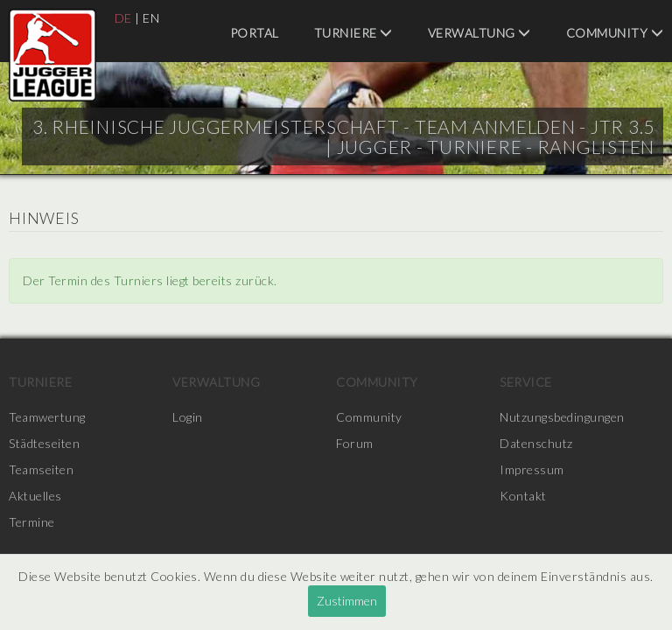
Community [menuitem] (615, 33)
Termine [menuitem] (32, 522)
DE (123, 18)
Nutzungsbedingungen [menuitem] (562, 417)
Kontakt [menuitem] (523, 496)
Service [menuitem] (526, 382)
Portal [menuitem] (255, 33)
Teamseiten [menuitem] (41, 469)
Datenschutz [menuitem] (536, 443)
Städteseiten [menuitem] (44, 443)
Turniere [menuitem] (353, 33)
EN (151, 18)
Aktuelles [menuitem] (35, 496)
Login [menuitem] (188, 417)
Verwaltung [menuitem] (479, 33)
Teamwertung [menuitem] (47, 417)
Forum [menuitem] (355, 443)
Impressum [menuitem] (532, 469)
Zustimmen (347, 601)
